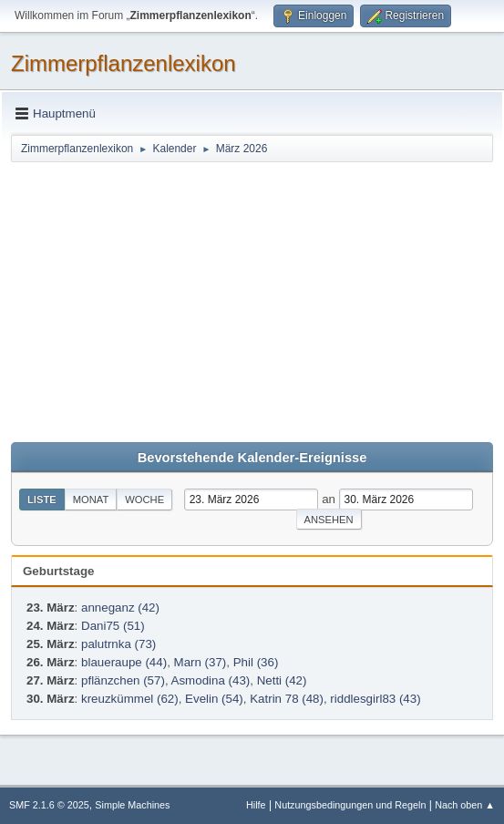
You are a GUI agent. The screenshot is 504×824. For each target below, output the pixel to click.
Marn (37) (201, 662)
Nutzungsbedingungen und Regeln (350, 805)
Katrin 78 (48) (287, 699)
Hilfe (256, 805)
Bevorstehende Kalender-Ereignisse (252, 458)
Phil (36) (256, 662)
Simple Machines (132, 805)
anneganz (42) (120, 608)
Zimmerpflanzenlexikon (123, 63)
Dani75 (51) (113, 626)
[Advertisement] (252, 301)
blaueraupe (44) (124, 662)
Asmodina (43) (211, 680)
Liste (42, 500)
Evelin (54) (214, 699)
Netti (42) (282, 680)
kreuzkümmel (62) (130, 699)
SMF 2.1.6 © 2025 (49, 805)
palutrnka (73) (118, 644)
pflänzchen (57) (123, 680)
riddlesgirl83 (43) (375, 699)
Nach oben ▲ (465, 805)
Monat (91, 500)
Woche (144, 500)
